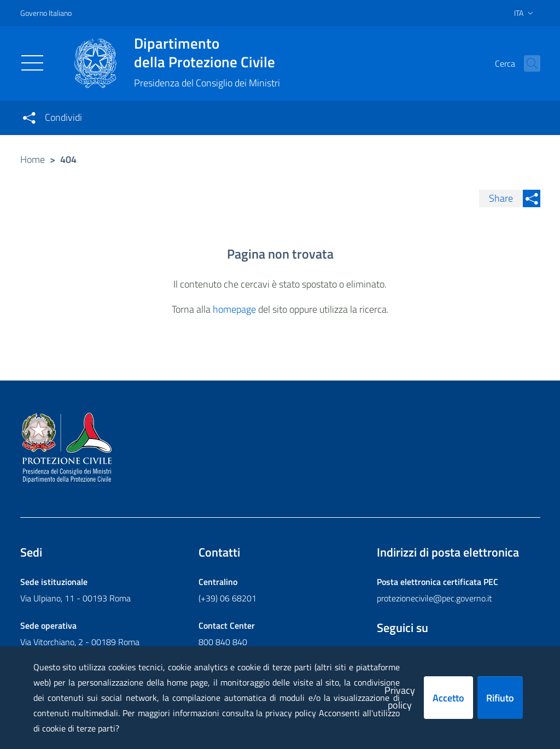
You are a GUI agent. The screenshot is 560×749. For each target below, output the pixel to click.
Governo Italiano (46, 13)
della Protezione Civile (207, 52)
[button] (527, 63)
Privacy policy (400, 698)
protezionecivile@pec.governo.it (434, 598)
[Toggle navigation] (32, 63)
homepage (234, 309)
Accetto (448, 698)
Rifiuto (500, 698)
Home (33, 159)
